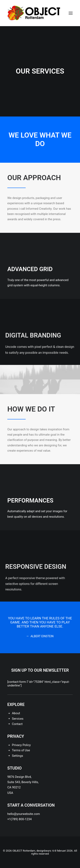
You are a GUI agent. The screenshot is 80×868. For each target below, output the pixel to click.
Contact (17, 724)
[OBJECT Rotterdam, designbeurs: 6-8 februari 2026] (34, 13)
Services (18, 719)
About (16, 713)
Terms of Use (21, 750)
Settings (18, 756)
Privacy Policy (21, 745)
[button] (71, 13)
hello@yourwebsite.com (24, 814)
